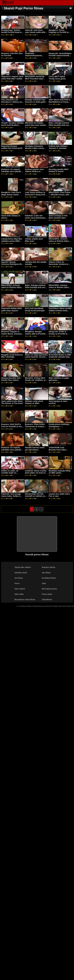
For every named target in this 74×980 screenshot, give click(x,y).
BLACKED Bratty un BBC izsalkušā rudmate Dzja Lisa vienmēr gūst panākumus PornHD (60, 358)
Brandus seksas (49, 567)
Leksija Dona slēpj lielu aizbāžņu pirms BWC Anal (12, 241)
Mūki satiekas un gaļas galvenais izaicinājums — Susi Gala (59, 381)
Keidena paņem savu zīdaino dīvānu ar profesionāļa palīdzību (35, 171)
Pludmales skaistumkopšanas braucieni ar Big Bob (34, 56)
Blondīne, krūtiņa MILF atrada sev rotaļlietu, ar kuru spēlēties (35, 380)
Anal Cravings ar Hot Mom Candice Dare (58, 217)
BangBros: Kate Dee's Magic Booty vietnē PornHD (11, 195)
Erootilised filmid (49, 578)
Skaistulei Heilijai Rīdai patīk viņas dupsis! (11, 309)
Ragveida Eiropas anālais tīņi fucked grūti (12, 147)
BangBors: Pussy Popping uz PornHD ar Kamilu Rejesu (59, 32)
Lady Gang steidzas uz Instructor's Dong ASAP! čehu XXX (36, 195)
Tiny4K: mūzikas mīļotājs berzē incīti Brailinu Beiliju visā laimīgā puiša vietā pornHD (12, 126)
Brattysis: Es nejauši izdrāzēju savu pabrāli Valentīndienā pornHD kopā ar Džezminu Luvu (12, 173)
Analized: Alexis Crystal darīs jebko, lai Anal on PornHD (36, 473)
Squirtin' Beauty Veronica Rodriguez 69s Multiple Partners (12, 264)
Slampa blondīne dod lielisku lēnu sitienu (11, 379)
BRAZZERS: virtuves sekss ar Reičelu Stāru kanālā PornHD (59, 241)
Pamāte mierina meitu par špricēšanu (35, 449)
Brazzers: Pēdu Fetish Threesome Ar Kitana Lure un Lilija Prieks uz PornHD (35, 428)
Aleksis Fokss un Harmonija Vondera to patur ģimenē (58, 264)
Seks (44, 583)
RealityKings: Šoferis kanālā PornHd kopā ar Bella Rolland (11, 32)
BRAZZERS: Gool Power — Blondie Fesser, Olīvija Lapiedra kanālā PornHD (60, 195)
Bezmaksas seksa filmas (25, 600)
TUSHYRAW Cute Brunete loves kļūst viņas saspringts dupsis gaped (60, 451)
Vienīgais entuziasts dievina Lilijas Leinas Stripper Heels (34, 148)
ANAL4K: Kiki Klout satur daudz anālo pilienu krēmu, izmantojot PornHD (36, 33)
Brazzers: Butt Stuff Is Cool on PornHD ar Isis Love (11, 426)
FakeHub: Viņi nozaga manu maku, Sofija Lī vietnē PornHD (11, 496)
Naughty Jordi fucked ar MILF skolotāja (12, 356)
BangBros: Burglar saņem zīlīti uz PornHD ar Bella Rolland (36, 334)
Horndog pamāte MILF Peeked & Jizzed (59, 170)
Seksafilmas (47, 600)
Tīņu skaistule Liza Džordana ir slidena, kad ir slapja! (12, 102)
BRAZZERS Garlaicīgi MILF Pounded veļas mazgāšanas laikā (35, 79)
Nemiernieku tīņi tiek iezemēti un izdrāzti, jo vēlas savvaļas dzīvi (35, 496)
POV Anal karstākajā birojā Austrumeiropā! (35, 309)
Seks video (19, 594)
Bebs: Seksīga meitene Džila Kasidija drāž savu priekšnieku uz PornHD (59, 125)
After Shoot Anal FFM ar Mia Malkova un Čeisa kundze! (60, 102)
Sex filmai (19, 578)
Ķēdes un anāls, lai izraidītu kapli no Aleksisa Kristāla (10, 473)
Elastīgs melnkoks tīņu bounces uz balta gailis (35, 101)
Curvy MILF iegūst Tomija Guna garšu (57, 78)
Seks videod (20, 589)
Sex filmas (46, 573)
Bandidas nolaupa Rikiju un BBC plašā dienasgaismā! (60, 473)
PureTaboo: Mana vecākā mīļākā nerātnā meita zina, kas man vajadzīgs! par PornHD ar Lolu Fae (60, 312)
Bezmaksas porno (49, 589)
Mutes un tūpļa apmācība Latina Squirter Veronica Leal (36, 357)
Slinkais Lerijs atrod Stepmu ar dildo (34, 402)
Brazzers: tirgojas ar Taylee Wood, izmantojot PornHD (12, 334)
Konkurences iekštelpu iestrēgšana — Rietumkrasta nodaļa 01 (59, 426)
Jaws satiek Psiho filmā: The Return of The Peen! (12, 402)
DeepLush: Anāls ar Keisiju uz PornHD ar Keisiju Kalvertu (58, 334)
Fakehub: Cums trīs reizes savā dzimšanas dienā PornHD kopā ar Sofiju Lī (35, 219)
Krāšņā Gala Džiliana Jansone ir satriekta (58, 147)
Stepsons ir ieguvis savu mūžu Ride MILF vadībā (12, 78)
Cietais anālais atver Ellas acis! (34, 240)
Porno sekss (47, 594)
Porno (17, 583)
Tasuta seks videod (23, 567)
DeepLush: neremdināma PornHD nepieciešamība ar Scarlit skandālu (60, 56)
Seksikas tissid (21, 573)
